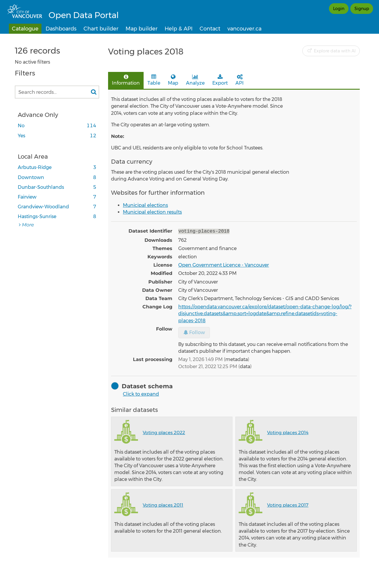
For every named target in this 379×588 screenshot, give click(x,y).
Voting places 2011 (163, 504)
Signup (362, 9)
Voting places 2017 (288, 504)
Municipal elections (145, 205)
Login (339, 9)
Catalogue (25, 29)
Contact (210, 29)
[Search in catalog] (94, 92)
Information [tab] (126, 80)
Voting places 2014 (288, 432)
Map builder (142, 29)
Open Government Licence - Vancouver (224, 264)
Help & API (179, 29)
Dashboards (61, 29)
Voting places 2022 (164, 432)
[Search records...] (57, 92)
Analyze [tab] (195, 80)
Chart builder (101, 29)
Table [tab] (154, 80)
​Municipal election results (152, 212)
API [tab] (240, 80)
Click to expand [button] (141, 393)
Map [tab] (173, 80)
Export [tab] (220, 80)
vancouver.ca (244, 29)
